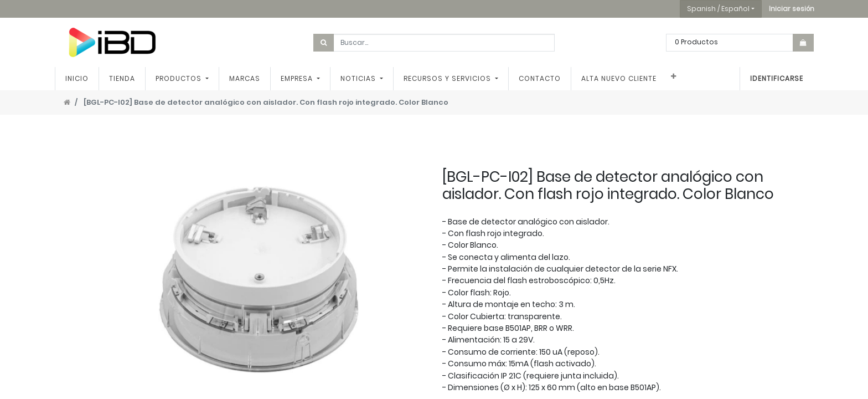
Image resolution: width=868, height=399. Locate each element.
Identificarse (777, 78)
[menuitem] (77, 79)
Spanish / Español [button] (718, 9)
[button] (792, 9)
